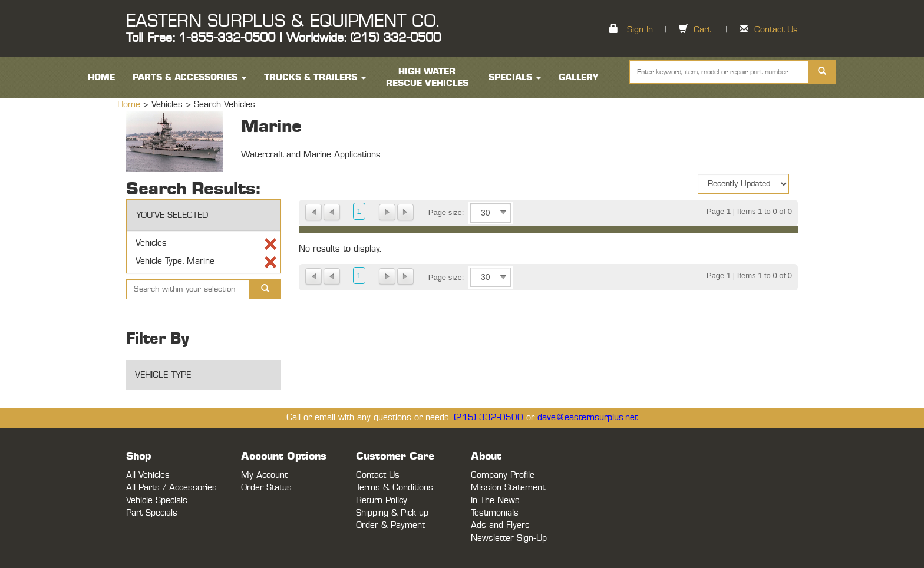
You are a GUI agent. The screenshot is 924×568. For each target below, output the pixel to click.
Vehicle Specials (157, 501)
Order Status (266, 488)
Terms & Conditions (395, 488)
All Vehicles (148, 475)
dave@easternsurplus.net (588, 417)
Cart (702, 30)
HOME (101, 77)
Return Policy (382, 501)
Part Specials (152, 513)
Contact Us (776, 30)
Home (130, 105)
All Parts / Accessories (171, 488)
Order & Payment (390, 525)
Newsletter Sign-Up (509, 538)
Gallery (579, 77)
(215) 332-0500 (489, 417)
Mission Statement (508, 488)
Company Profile (503, 475)
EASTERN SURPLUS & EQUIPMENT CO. (283, 21)
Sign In (640, 30)
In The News (495, 501)
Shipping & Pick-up (392, 513)
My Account (264, 475)
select (503, 213)
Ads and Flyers (500, 525)
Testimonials (495, 513)
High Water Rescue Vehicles (427, 77)
